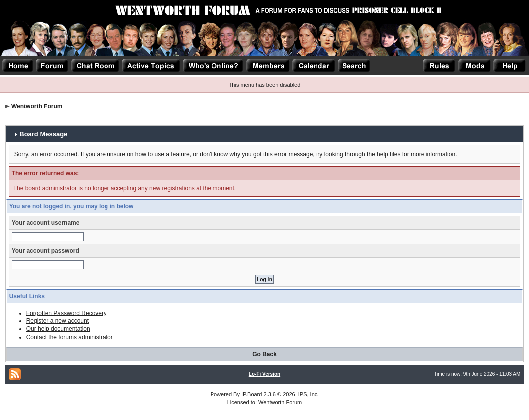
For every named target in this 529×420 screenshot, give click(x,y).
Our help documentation (58, 329)
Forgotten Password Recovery (66, 313)
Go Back (264, 354)
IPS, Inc (308, 394)
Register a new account (57, 321)
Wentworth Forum (37, 106)
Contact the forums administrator (70, 337)
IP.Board (252, 394)
